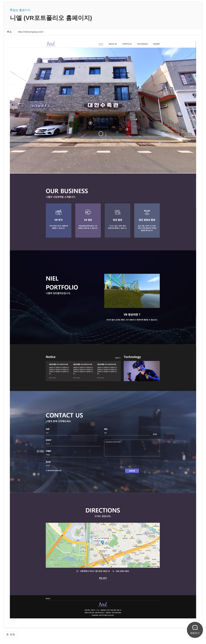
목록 (11, 635)
